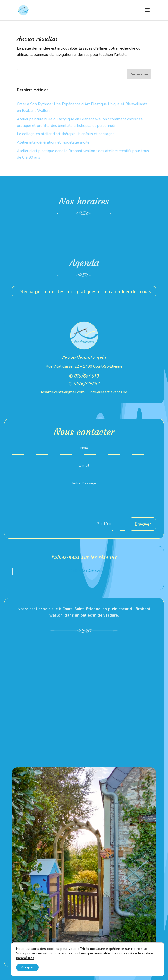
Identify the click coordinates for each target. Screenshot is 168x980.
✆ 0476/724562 (84, 384)
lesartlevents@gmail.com (63, 392)
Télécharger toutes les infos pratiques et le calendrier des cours (84, 292)
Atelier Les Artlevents (87, 571)
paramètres (25, 958)
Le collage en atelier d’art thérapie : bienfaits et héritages (66, 134)
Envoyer (143, 524)
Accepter (27, 967)
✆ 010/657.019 (84, 376)
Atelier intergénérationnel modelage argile (53, 142)
